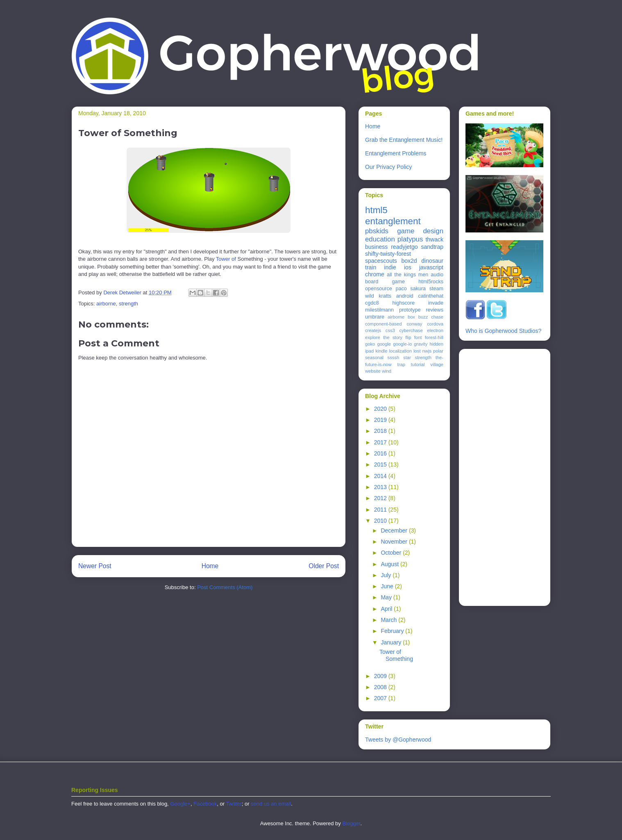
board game (385, 282)
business (376, 247)
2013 (381, 487)
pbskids (377, 231)
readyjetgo (404, 247)
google (384, 344)
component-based (384, 324)
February (393, 631)
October (392, 553)
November (395, 542)
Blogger (351, 823)
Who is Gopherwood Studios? (503, 331)
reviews (435, 310)
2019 (381, 420)
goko (370, 344)
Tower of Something (396, 655)
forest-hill (434, 337)
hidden (436, 344)
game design (420, 231)
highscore (403, 303)
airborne (106, 304)
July (387, 575)
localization (401, 351)
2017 (381, 442)
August (390, 564)
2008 (381, 687)
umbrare (375, 317)
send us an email (271, 804)
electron (435, 330)
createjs (373, 330)
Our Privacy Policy (388, 167)
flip (408, 337)
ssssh (394, 357)
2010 (381, 521)
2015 (381, 464)
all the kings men (407, 275)
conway (414, 324)
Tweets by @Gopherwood (398, 740)
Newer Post (95, 566)
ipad (369, 351)
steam (436, 289)
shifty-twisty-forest (388, 254)
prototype (410, 310)
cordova (435, 324)
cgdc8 (372, 303)
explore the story (384, 337)
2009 (381, 676)
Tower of (226, 259)
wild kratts (378, 296)
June (388, 586)
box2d (409, 261)
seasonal (374, 357)
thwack (434, 239)
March (389, 620)
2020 (381, 409)
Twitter (234, 804)
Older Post (324, 566)
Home (210, 566)
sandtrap (432, 247)
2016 (381, 453)
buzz (423, 317)
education (380, 239)
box (411, 317)
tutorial (418, 364)
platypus (410, 239)
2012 (381, 498)
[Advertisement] (498, 475)
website (373, 371)
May (387, 597)
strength (128, 304)
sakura (418, 289)
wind (387, 371)
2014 (381, 476)
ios (408, 267)
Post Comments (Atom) (225, 587)
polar (438, 351)
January (392, 642)
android (405, 296)
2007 (381, 698)
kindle (381, 351)
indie (390, 267)
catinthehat (431, 296)
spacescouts (381, 261)
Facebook (205, 804)
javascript (431, 267)
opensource (379, 289)
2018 (381, 431)
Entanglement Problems (396, 153)
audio (437, 275)
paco (401, 289)
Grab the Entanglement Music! (404, 140)
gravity (421, 344)
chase (437, 317)
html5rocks (431, 282)
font (418, 337)
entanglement (393, 221)
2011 (381, 510)
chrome (375, 274)
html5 (376, 210)
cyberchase (411, 330)
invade (436, 303)
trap (401, 364)
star (407, 357)
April (387, 609)
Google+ (180, 804)
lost (417, 351)
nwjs (427, 351)
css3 (390, 330)
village (437, 364)
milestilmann (379, 310)
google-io (402, 344)
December (395, 530)
